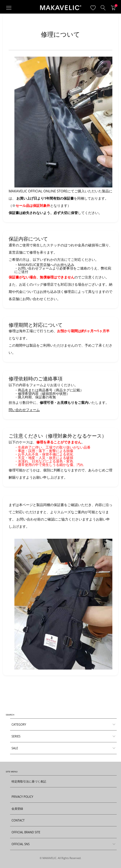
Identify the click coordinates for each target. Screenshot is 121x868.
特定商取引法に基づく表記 (29, 781)
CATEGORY (19, 724)
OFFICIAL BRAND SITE (26, 832)
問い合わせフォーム (24, 410)
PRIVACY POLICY (22, 797)
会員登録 (17, 808)
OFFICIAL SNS (60, 843)
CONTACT (18, 820)
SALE (15, 748)
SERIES (16, 736)
